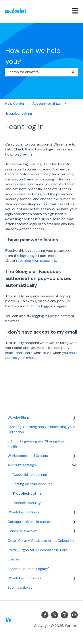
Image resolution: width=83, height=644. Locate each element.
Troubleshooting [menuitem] (27, 493)
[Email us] (74, 615)
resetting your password (36, 261)
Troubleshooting (19, 113)
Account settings (46, 103)
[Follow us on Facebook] (45, 615)
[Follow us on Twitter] (55, 615)
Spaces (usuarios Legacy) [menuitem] (28, 569)
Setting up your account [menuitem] (32, 484)
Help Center (15, 103)
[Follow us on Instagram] (64, 615)
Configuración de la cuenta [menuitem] (29, 522)
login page (28, 256)
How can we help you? (33, 56)
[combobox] (37, 72)
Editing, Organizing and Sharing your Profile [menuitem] (36, 444)
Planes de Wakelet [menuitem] (22, 531)
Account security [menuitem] (27, 503)
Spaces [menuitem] (14, 559)
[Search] (73, 72)
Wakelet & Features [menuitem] (23, 512)
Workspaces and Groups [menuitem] (28, 456)
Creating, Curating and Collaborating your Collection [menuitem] (41, 429)
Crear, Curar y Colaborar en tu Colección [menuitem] (41, 541)
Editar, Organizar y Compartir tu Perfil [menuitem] (38, 550)
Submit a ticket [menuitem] (20, 587)
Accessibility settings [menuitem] (30, 475)
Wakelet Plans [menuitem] (19, 417)
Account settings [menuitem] (22, 465)
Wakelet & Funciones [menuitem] (24, 578)
